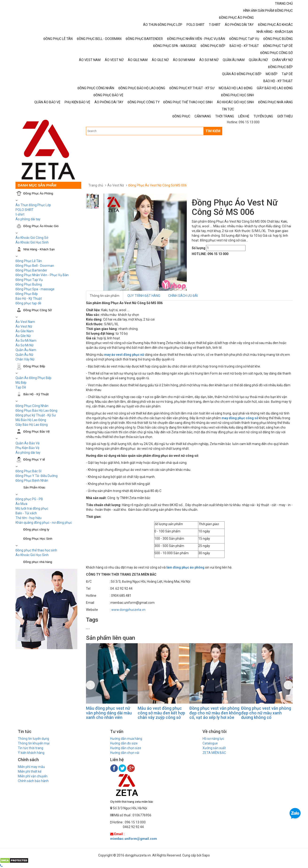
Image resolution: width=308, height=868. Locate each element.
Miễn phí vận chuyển (33, 776)
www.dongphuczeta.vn (128, 610)
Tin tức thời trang (31, 748)
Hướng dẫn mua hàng (126, 739)
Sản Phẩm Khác (35, 487)
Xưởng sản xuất (214, 748)
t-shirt (20, 214)
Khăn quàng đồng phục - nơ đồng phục (44, 523)
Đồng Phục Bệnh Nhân (32, 480)
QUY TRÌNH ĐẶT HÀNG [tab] (144, 296)
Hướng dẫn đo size (124, 743)
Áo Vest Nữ (24, 326)
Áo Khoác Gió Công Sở (32, 238)
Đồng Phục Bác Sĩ (28, 471)
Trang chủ (96, 185)
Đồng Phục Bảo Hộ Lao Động (36, 411)
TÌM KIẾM (213, 131)
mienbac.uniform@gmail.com (134, 839)
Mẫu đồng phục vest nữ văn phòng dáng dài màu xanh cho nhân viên (109, 713)
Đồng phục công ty (36, 529)
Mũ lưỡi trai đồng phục (32, 508)
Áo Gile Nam (25, 331)
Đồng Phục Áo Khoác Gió (41, 226)
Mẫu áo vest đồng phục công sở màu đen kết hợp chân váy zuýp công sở (161, 713)
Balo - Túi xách (26, 513)
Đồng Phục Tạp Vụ (29, 280)
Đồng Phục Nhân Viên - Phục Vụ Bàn (42, 275)
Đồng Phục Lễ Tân (29, 261)
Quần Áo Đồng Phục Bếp (33, 378)
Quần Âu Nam (26, 350)
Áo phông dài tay (28, 219)
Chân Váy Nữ (25, 359)
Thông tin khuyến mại (34, 743)
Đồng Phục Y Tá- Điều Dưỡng (37, 476)
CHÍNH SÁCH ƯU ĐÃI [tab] (183, 296)
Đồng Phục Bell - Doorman (35, 266)
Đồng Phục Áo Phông (38, 193)
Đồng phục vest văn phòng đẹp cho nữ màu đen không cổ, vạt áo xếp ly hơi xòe (215, 713)
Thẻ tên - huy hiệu (29, 518)
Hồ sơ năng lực (213, 739)
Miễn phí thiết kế (30, 771)
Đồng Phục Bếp (27, 294)
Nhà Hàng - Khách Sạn (39, 249)
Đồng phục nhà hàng (38, 562)
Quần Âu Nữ (24, 355)
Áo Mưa (21, 504)
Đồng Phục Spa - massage (35, 289)
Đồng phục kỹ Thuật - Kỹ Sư (36, 415)
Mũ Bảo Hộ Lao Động (31, 420)
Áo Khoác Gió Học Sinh (32, 242)
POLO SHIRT (25, 210)
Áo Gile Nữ (23, 336)
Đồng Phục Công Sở (38, 310)
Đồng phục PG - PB (29, 499)
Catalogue (210, 743)
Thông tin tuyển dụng (33, 739)
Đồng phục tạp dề (28, 303)
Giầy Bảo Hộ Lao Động (32, 425)
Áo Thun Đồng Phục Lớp (33, 205)
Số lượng (199, 248)
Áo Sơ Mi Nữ (25, 345)
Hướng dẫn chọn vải (125, 753)
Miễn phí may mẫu (31, 767)
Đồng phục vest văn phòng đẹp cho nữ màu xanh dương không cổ (266, 713)
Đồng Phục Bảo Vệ (37, 432)
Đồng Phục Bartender (31, 270)
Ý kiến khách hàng (31, 753)
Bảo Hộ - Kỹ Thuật (29, 298)
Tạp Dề (21, 387)
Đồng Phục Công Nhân (32, 406)
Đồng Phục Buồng (29, 284)
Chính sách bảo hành (33, 781)
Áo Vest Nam (25, 322)
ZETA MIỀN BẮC (214, 753)
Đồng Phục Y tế (34, 459)
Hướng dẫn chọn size (126, 748)
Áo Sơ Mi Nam (26, 341)
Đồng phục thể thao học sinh (36, 550)
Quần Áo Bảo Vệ (27, 443)
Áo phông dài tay (28, 453)
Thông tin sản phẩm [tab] (105, 296)
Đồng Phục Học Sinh (38, 539)
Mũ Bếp (21, 383)
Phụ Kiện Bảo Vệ (27, 448)
